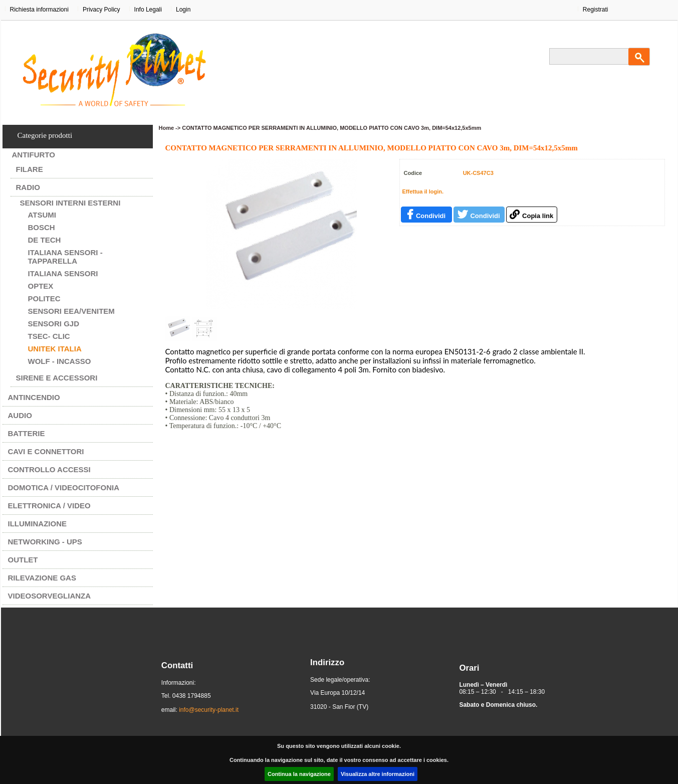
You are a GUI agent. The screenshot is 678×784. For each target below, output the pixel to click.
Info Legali (148, 10)
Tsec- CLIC (49, 336)
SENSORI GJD (54, 324)
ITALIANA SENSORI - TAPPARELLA (65, 257)
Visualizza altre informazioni (378, 774)
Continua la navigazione (299, 774)
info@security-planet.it (209, 710)
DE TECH (45, 240)
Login (183, 10)
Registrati (596, 10)
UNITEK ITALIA (55, 349)
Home (167, 128)
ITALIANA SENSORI (63, 273)
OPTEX (41, 286)
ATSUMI (42, 215)
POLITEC (44, 299)
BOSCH (42, 227)
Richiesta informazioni (39, 10)
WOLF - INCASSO (60, 361)
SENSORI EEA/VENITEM (71, 311)
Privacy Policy (101, 10)
